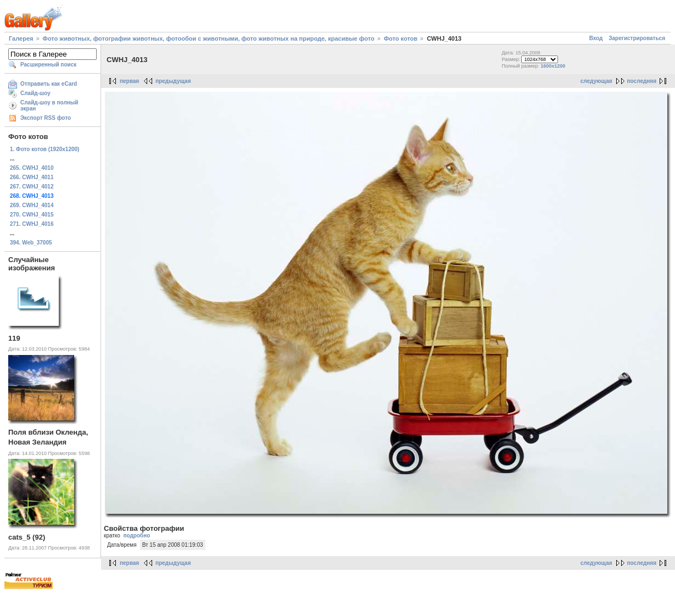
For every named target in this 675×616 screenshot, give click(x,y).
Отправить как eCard (49, 84)
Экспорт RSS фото (46, 118)
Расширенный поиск (48, 65)
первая (129, 81)
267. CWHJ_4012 (32, 187)
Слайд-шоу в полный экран (49, 106)
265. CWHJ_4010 (32, 168)
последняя (642, 81)
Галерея (21, 38)
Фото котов (401, 38)
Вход (596, 38)
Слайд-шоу (35, 93)
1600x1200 (553, 66)
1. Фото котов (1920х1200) (44, 149)
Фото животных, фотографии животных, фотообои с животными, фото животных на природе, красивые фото (209, 38)
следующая (596, 81)
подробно (136, 535)
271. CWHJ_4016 (32, 224)
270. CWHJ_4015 (32, 215)
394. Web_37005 (31, 243)
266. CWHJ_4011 (32, 177)
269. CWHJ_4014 (32, 205)
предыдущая (173, 81)
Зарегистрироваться (637, 38)
